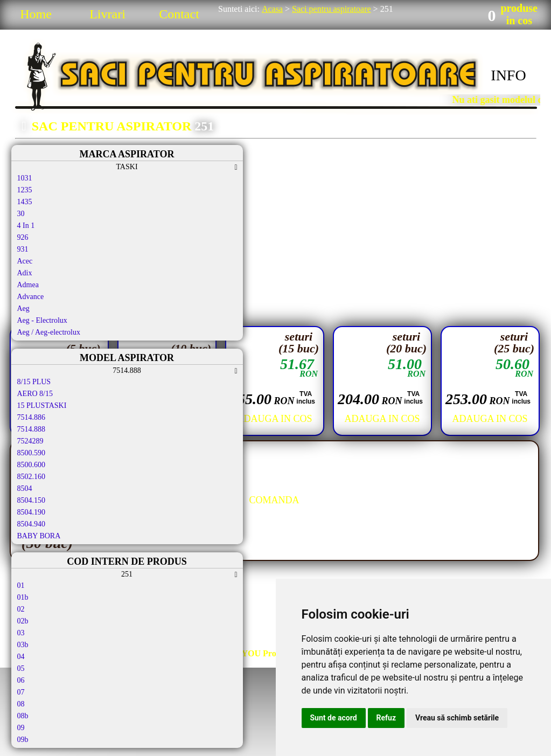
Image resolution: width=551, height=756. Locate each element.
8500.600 (32, 465)
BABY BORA (39, 536)
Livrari (107, 14)
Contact (179, 14)
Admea (28, 285)
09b (23, 740)
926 (23, 237)
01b (23, 597)
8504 (25, 488)
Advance (31, 297)
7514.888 (32, 429)
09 (21, 728)
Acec (25, 261)
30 (21, 214)
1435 (25, 202)
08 (21, 704)
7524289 (30, 441)
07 (21, 692)
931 (23, 249)
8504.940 (32, 524)
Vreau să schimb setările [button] (457, 718)
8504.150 (32, 500)
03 (21, 633)
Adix (25, 273)
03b (23, 645)
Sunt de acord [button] (334, 718)
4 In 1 (26, 226)
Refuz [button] (386, 718)
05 (21, 668)
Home (36, 14)
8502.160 (32, 477)
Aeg (23, 308)
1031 (25, 178)
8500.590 (32, 453)
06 (21, 680)
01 (21, 585)
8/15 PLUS (34, 382)
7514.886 (32, 417)
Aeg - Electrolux (42, 320)
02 (21, 609)
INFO (508, 75)
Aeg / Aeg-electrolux (49, 332)
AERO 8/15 (35, 394)
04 (21, 657)
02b (23, 621)
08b (23, 716)
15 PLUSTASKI (42, 405)
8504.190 (32, 512)
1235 (25, 190)
